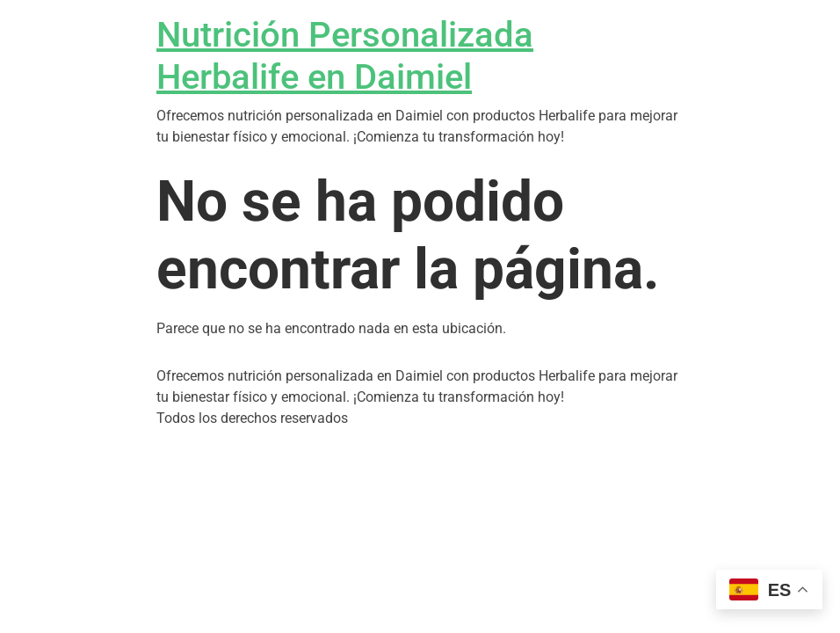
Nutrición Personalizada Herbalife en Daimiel (345, 56)
